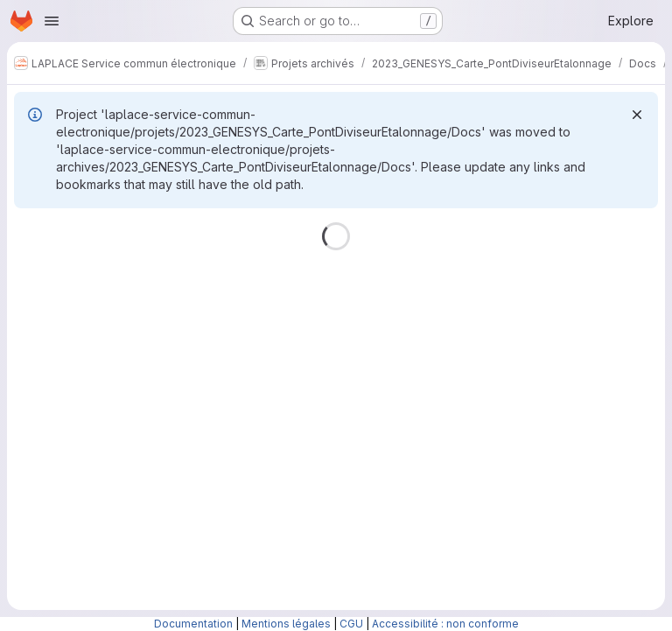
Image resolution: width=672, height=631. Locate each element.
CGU (351, 624)
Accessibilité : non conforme (445, 624)
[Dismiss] (637, 115)
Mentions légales (286, 624)
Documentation (193, 624)
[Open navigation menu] (52, 21)
